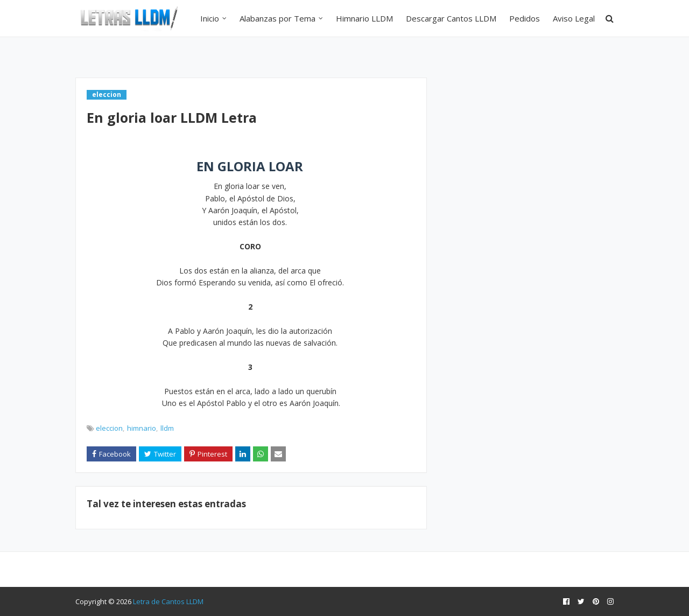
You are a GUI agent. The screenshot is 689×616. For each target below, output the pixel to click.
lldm (167, 428)
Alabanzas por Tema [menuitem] (277, 18)
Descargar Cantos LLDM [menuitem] (451, 18)
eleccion (109, 428)
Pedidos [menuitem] (525, 18)
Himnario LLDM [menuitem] (364, 18)
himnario (142, 428)
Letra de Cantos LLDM (168, 601)
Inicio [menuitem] (210, 18)
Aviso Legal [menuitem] (574, 18)
